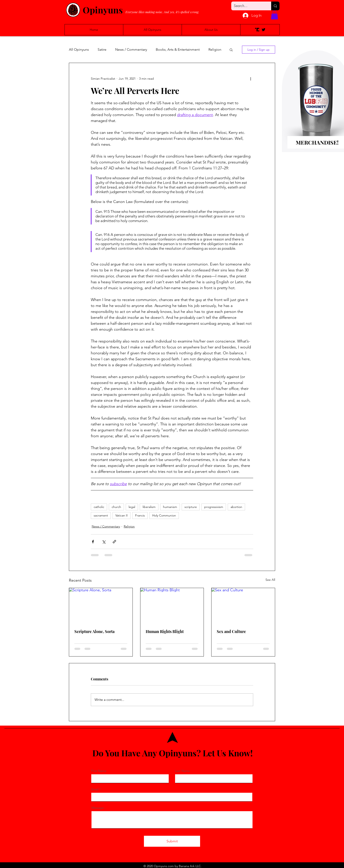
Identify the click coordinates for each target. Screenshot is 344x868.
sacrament (101, 515)
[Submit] (172, 841)
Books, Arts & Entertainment (178, 49)
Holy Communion (164, 515)
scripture (191, 507)
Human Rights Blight (165, 631)
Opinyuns (103, 10)
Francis (140, 515)
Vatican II (122, 515)
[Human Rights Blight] (172, 606)
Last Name (182, 771)
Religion (215, 49)
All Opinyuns (79, 49)
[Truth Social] (257, 30)
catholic (99, 507)
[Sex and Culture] (243, 606)
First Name (99, 771)
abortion (236, 507)
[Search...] (248, 6)
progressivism (214, 507)
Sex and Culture (231, 631)
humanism (170, 507)
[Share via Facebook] (93, 542)
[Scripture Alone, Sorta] (101, 606)
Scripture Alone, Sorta (94, 631)
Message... (99, 808)
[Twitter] (263, 30)
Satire (102, 49)
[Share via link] (114, 542)
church (116, 507)
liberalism (149, 507)
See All (270, 580)
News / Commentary (131, 49)
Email (95, 789)
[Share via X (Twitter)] (104, 542)
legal (132, 507)
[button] (274, 15)
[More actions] (251, 79)
